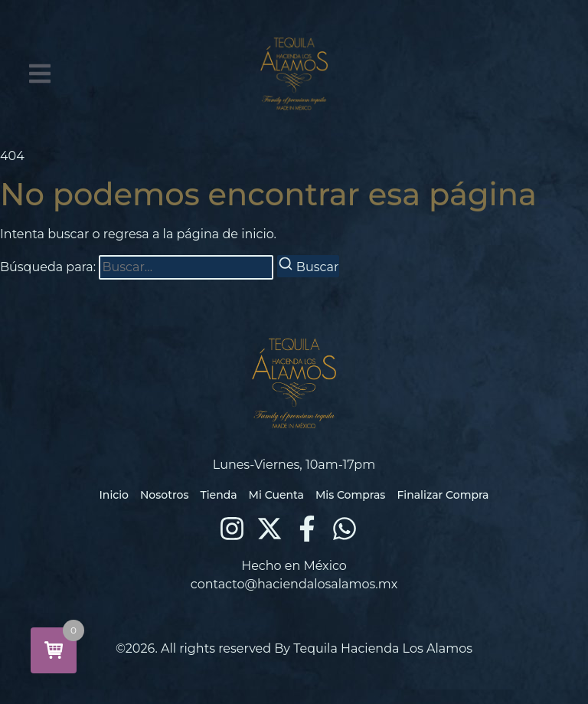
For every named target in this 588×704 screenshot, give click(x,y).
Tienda (218, 495)
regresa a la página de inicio (189, 234)
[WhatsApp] (345, 529)
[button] (40, 74)
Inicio (114, 495)
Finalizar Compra (443, 495)
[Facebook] (307, 529)
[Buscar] (309, 266)
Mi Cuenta (276, 495)
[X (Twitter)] (269, 529)
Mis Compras (351, 495)
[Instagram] (232, 529)
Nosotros (164, 495)
